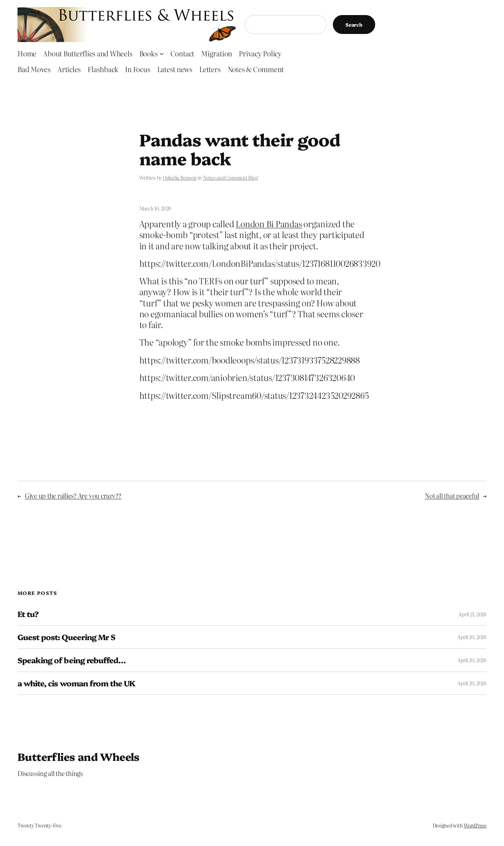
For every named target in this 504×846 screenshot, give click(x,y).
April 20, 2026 (472, 637)
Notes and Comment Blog (230, 178)
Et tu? (28, 614)
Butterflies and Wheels (79, 756)
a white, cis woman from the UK (76, 683)
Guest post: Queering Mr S (66, 637)
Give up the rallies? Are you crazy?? (73, 496)
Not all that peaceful (452, 496)
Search (354, 25)
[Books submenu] (162, 53)
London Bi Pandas (269, 224)
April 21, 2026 (472, 614)
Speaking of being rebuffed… (72, 660)
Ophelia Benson (180, 178)
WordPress (475, 825)
